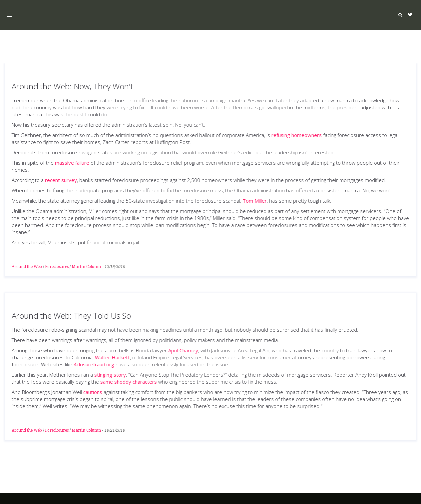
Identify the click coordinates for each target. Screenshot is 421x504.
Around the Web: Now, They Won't (72, 86)
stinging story (110, 375)
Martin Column (86, 267)
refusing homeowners (297, 135)
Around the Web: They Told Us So (71, 315)
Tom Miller (255, 201)
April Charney (183, 350)
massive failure (72, 163)
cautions (93, 392)
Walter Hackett (112, 357)
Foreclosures (57, 267)
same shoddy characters (129, 382)
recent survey (61, 180)
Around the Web (27, 267)
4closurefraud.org (94, 364)
